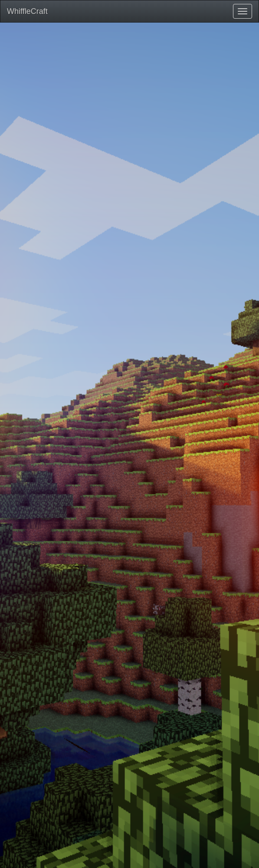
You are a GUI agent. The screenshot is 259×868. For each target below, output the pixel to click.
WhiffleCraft (27, 11)
